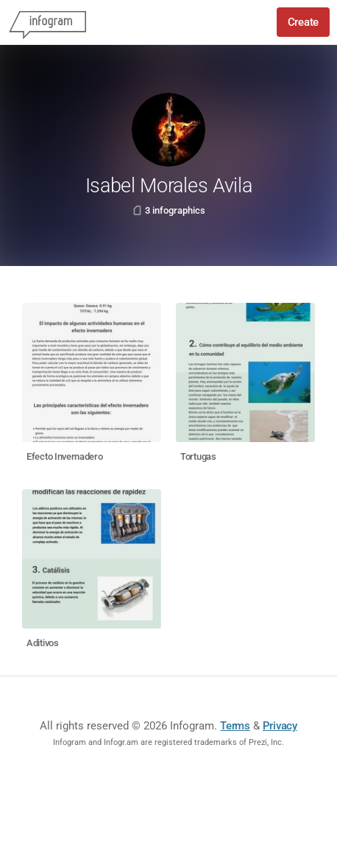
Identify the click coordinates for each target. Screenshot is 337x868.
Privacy (280, 726)
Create (303, 22)
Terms (235, 726)
